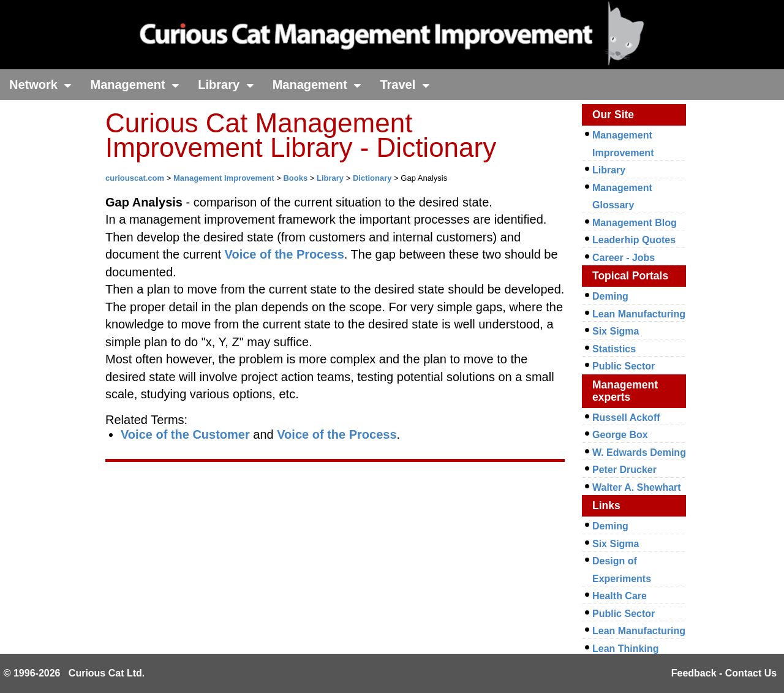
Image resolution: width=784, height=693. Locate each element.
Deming (610, 296)
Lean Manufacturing (639, 314)
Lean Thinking (625, 649)
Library (226, 85)
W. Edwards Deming (639, 453)
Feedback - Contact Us (724, 673)
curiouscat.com (135, 178)
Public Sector (624, 366)
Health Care (620, 596)
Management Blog (635, 223)
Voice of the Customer (185, 434)
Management (135, 85)
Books (295, 178)
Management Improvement (224, 178)
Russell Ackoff (626, 418)
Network (40, 85)
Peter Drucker (624, 470)
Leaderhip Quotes (634, 240)
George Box (620, 435)
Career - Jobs (624, 258)
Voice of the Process (285, 254)
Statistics (614, 349)
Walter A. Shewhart (637, 487)
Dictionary (372, 178)
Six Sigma (616, 331)
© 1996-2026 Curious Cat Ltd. (74, 673)
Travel (405, 85)
